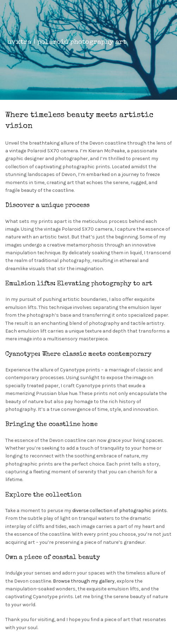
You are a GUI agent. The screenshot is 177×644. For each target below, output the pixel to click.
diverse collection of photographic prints (120, 511)
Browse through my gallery (84, 581)
